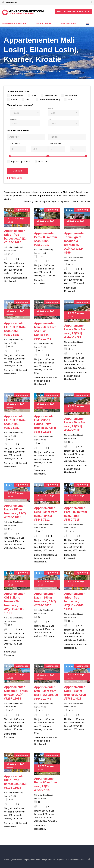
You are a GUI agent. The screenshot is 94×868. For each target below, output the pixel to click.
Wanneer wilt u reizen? (19, 130)
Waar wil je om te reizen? (20, 105)
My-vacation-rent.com (26, 12)
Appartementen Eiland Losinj (70, 71)
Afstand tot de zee (82, 201)
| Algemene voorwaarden (36, 860)
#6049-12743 (45, 331)
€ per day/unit (15, 143)
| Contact (49, 860)
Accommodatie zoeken (14, 23)
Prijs (42, 201)
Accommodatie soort (18, 91)
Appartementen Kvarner (46, 71)
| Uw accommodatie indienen (75, 860)
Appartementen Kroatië (24, 71)
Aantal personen (55, 143)
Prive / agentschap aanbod (58, 201)
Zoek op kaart (43, 23)
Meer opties (15, 178)
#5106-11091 (75, 601)
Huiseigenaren (10, 3)
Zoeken (18, 171)
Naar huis (7, 71)
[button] (25, 113)
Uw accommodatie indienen (73, 12)
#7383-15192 (45, 424)
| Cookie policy (58, 860)
